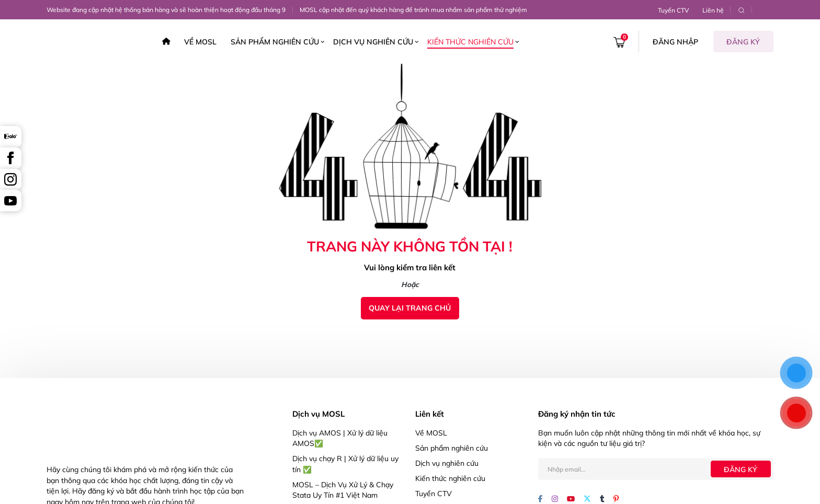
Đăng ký (743, 42)
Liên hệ (713, 10)
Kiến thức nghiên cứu (470, 42)
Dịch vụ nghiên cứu (373, 42)
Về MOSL (200, 42)
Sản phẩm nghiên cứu (275, 42)
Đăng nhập (675, 42)
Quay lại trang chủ (410, 308)
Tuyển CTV (673, 10)
